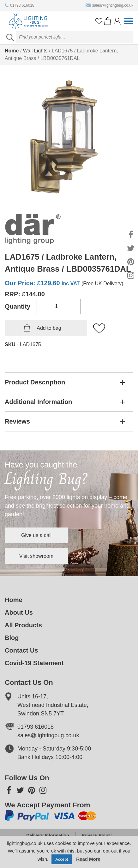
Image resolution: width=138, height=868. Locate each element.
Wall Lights (35, 51)
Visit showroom (36, 556)
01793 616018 (20, 5)
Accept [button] (62, 859)
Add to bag (49, 328)
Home (12, 51)
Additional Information (38, 402)
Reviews (17, 421)
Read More (88, 859)
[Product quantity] (59, 306)
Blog (12, 638)
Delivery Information (48, 835)
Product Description (35, 382)
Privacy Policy (97, 835)
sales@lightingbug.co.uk (109, 5)
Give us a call (36, 535)
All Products (23, 625)
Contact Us (21, 650)
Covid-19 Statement (34, 663)
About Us (19, 612)
